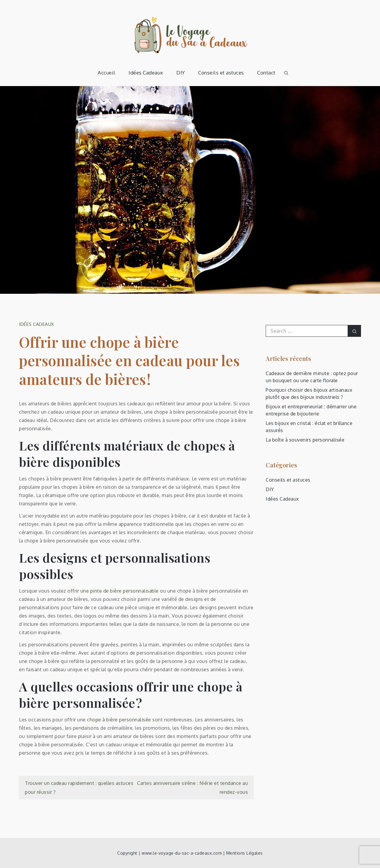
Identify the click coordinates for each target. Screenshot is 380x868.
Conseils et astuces (221, 73)
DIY (181, 73)
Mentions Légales (244, 853)
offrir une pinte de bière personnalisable (113, 591)
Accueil (107, 73)
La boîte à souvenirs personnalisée (305, 440)
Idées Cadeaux (146, 73)
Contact (266, 73)
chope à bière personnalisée (119, 720)
